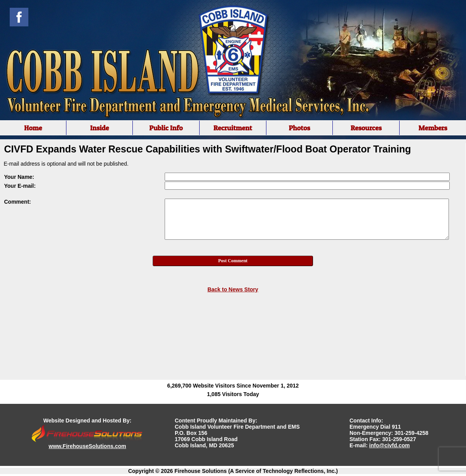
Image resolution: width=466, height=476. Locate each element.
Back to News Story (233, 289)
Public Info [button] (166, 128)
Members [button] (433, 128)
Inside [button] (100, 128)
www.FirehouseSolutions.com (87, 446)
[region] (233, 128)
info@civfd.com (390, 445)
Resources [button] (366, 128)
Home (33, 128)
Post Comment (233, 261)
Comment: (18, 202)
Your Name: (19, 177)
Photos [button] (299, 128)
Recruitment (233, 128)
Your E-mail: (20, 186)
